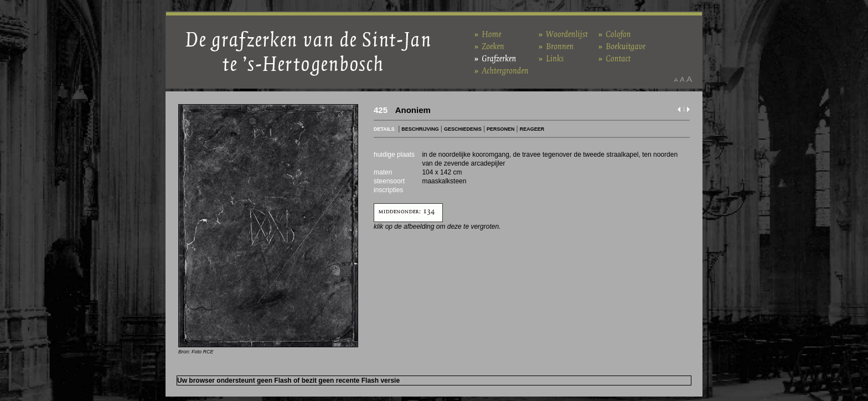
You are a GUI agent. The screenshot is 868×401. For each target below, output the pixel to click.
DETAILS (384, 129)
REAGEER (532, 129)
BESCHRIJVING (420, 129)
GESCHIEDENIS (463, 129)
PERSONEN (501, 129)
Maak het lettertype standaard (682, 79)
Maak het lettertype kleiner (676, 79)
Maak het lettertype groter (689, 79)
